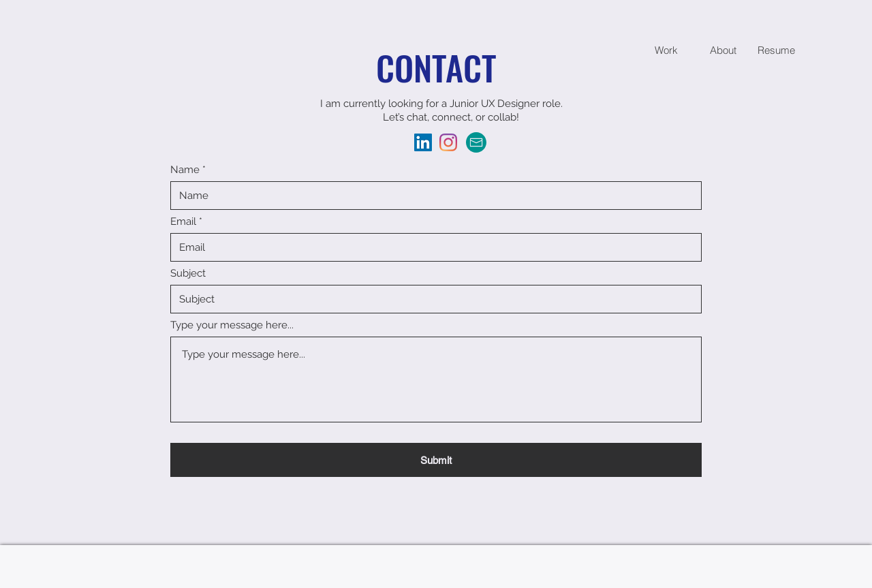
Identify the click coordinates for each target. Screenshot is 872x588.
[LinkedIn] (423, 142)
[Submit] (436, 460)
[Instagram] (448, 142)
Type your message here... (232, 325)
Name (185, 170)
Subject (188, 274)
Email (183, 222)
